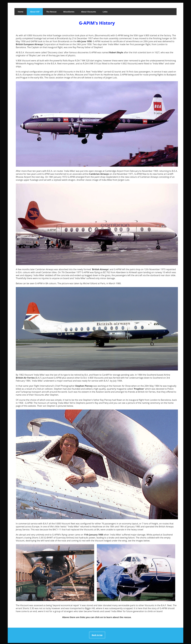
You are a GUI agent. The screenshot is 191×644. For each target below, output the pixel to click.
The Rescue (51, 12)
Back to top (97, 635)
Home (21, 12)
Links (105, 12)
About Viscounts (89, 12)
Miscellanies (69, 12)
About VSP (35, 12)
